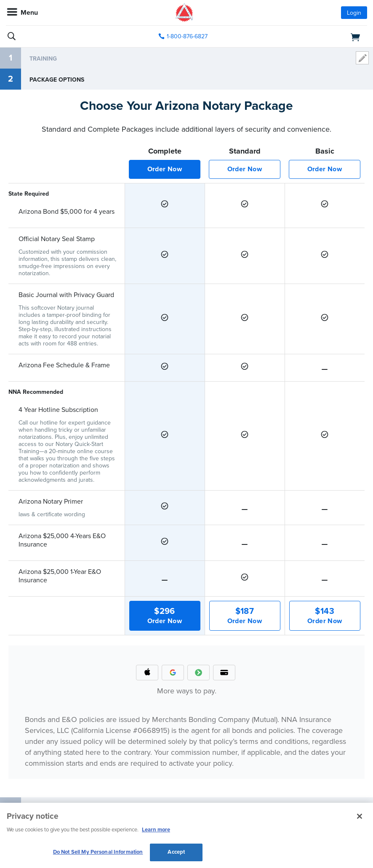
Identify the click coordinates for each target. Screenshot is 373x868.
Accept (176, 852)
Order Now (165, 169)
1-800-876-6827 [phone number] (187, 36)
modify (362, 58)
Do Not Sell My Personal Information (98, 852)
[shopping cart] (309, 37)
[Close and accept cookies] (360, 816)
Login (354, 13)
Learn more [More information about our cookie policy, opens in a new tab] (156, 830)
